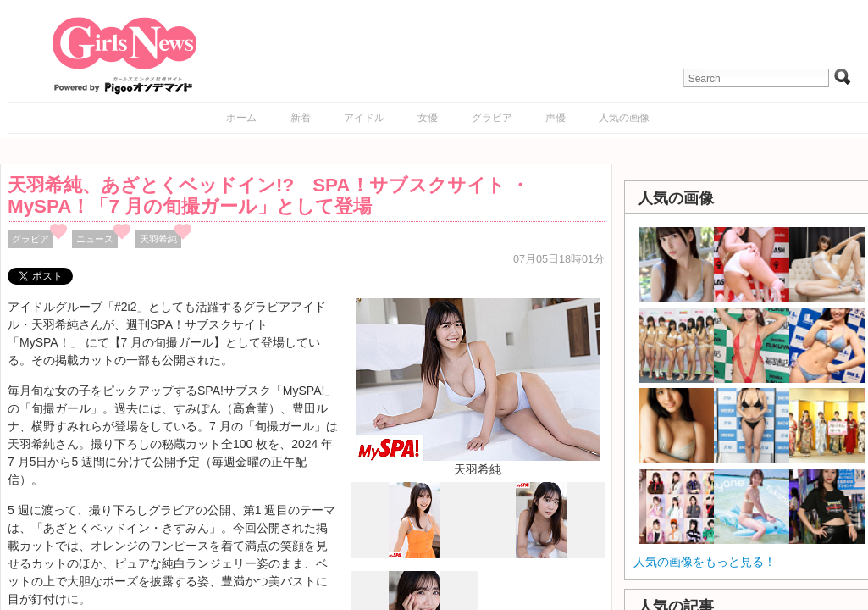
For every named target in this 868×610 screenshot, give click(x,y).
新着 (301, 118)
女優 (428, 118)
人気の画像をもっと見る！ (705, 562)
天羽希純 (158, 239)
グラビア (492, 118)
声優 (556, 118)
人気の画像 (624, 118)
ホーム (241, 118)
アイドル (364, 118)
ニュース (95, 239)
